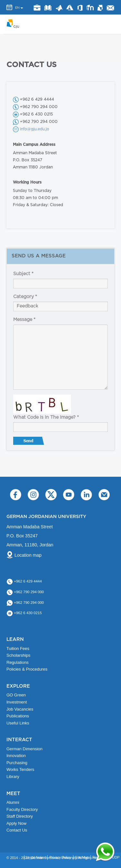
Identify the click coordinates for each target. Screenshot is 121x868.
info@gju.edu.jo (35, 129)
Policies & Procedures (27, 669)
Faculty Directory (22, 809)
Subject (23, 274)
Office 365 (80, 8)
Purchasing (17, 763)
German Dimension (24, 749)
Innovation (16, 756)
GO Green (16, 695)
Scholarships (18, 655)
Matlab (59, 8)
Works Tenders (20, 769)
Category (25, 297)
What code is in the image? (46, 417)
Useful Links (18, 723)
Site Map (82, 857)
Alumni (13, 802)
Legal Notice (36, 857)
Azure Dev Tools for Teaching (70, 7)
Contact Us (17, 830)
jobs (37, 8)
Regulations (18, 662)
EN (17, 8)
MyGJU (100, 7)
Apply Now (16, 823)
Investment (17, 702)
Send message (29, 442)
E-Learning (90, 7)
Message (24, 320)
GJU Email (111, 8)
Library (48, 8)
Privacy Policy (60, 857)
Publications (18, 716)
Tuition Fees (18, 649)
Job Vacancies (20, 709)
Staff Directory (20, 816)
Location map (28, 555)
